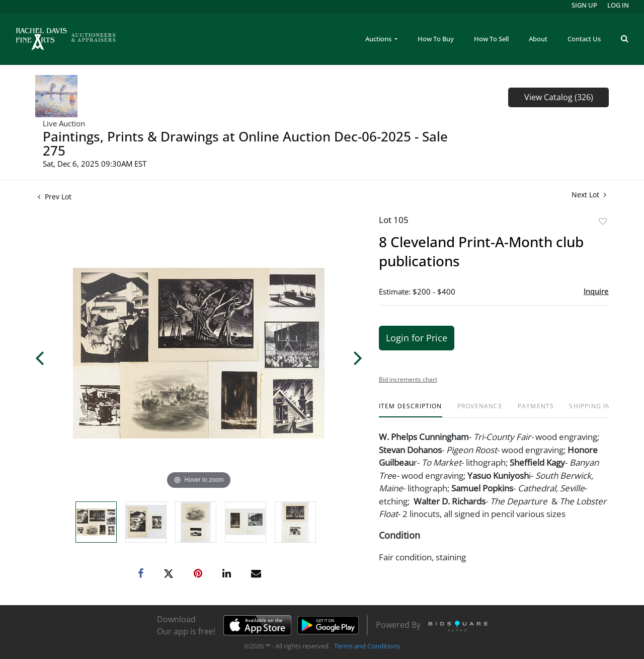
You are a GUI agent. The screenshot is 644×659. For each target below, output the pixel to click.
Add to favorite (603, 221)
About (538, 39)
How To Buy (436, 39)
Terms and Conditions (367, 646)
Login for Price (417, 338)
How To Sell (491, 39)
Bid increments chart (408, 379)
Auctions (379, 39)
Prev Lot (55, 197)
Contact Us (584, 39)
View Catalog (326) (559, 97)
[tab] (411, 410)
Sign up (584, 5)
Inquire (596, 291)
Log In (618, 5)
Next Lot (589, 195)
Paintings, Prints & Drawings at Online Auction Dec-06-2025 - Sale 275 (245, 143)
